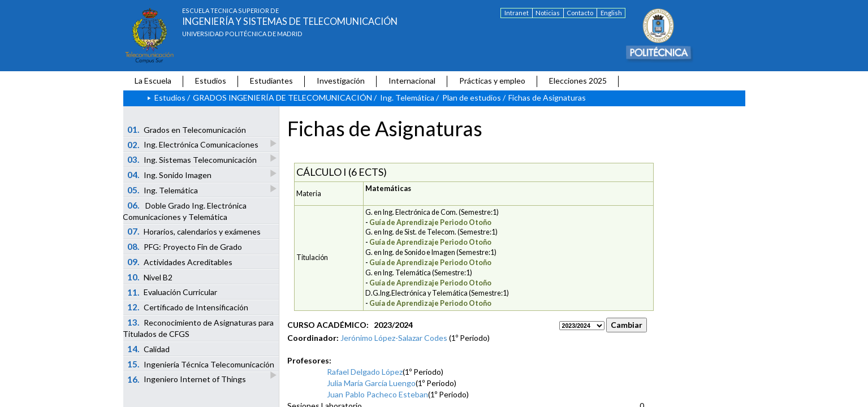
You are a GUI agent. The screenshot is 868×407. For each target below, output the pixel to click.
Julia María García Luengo (371, 383)
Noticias (548, 13)
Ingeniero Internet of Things (187, 379)
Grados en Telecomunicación (187, 129)
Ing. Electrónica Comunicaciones (193, 144)
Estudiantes (271, 81)
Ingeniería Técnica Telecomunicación (201, 365)
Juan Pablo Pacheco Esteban (377, 394)
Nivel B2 (150, 277)
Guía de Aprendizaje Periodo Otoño (430, 222)
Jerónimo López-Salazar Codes (394, 338)
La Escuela (153, 81)
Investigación (341, 81)
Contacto (580, 13)
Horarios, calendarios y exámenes (194, 231)
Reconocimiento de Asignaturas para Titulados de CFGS (198, 328)
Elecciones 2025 (578, 81)
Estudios (211, 81)
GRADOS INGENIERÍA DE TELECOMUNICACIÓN (282, 98)
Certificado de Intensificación (188, 307)
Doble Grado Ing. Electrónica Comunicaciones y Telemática (185, 211)
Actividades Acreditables (180, 262)
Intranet (517, 13)
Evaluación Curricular (172, 292)
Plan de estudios (472, 98)
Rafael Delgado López (365, 372)
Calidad (148, 349)
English (611, 13)
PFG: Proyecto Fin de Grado (185, 246)
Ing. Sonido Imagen (170, 174)
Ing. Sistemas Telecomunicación (193, 159)
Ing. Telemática (407, 98)
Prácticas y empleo (492, 81)
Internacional (412, 81)
